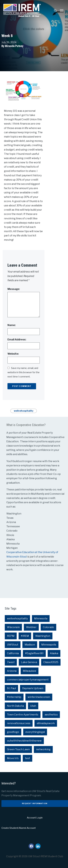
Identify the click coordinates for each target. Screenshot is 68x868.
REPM (11, 636)
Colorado (48, 627)
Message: (14, 289)
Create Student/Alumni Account (19, 828)
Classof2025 (51, 662)
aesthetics (51, 715)
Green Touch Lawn (18, 749)
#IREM (25, 636)
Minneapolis (49, 645)
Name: (12, 325)
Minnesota (41, 619)
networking (43, 749)
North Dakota (15, 706)
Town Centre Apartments (23, 715)
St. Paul (11, 688)
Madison (30, 645)
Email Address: (17, 340)
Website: (13, 354)
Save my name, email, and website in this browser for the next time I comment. (24, 372)
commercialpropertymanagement (28, 680)
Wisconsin (13, 627)
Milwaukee (30, 671)
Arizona (12, 671)
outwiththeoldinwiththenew (24, 741)
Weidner (31, 627)
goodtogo (13, 732)
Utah (33, 706)
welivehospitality (24, 411)
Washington (43, 636)
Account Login (35, 818)
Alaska (54, 653)
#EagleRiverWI (34, 653)
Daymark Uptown (33, 688)
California (13, 653)
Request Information (35, 803)
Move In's (13, 758)
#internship (14, 697)
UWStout (13, 645)
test (27, 758)
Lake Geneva (29, 662)
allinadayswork (46, 723)
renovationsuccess (19, 723)
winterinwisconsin (39, 697)
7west (11, 662)
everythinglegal (35, 732)
